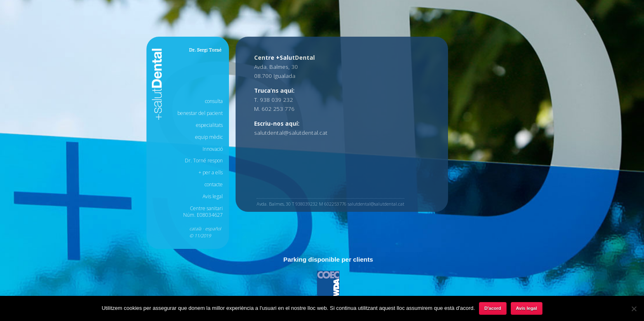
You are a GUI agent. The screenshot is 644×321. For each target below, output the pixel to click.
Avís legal (527, 308)
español (213, 228)
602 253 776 (278, 109)
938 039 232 (276, 100)
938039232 (307, 204)
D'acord (493, 308)
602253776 (335, 204)
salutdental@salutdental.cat (291, 132)
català (195, 228)
